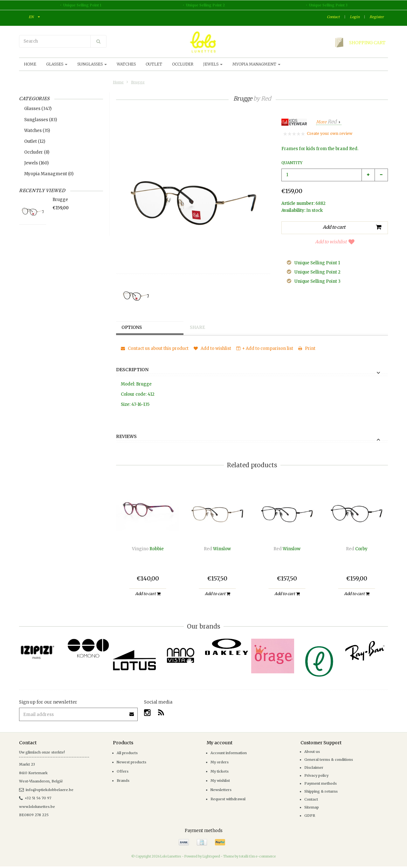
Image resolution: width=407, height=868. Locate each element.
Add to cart (148, 594)
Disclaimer (314, 767)
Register (377, 17)
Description (132, 370)
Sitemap (312, 807)
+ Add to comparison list (265, 348)
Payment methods (321, 783)
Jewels (213, 64)
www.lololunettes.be (37, 807)
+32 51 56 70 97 (35, 798)
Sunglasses (92, 64)
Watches (126, 64)
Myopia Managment (256, 64)
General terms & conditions (329, 760)
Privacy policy (316, 775)
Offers (123, 771)
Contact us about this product (155, 348)
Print (307, 348)
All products (127, 753)
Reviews (126, 437)
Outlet (154, 64)
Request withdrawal (228, 799)
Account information (229, 753)
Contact (333, 17)
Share (199, 328)
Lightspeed (211, 856)
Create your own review (330, 133)
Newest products (131, 762)
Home (30, 64)
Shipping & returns (321, 791)
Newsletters (221, 790)
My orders (220, 762)
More (327, 122)
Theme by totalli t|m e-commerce (249, 856)
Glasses (57, 64)
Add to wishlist (335, 242)
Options (133, 328)
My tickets (220, 771)
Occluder (183, 64)
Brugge (138, 82)
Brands (123, 781)
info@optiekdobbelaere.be (46, 790)
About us (312, 752)
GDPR (310, 816)
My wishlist (220, 781)
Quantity (292, 163)
